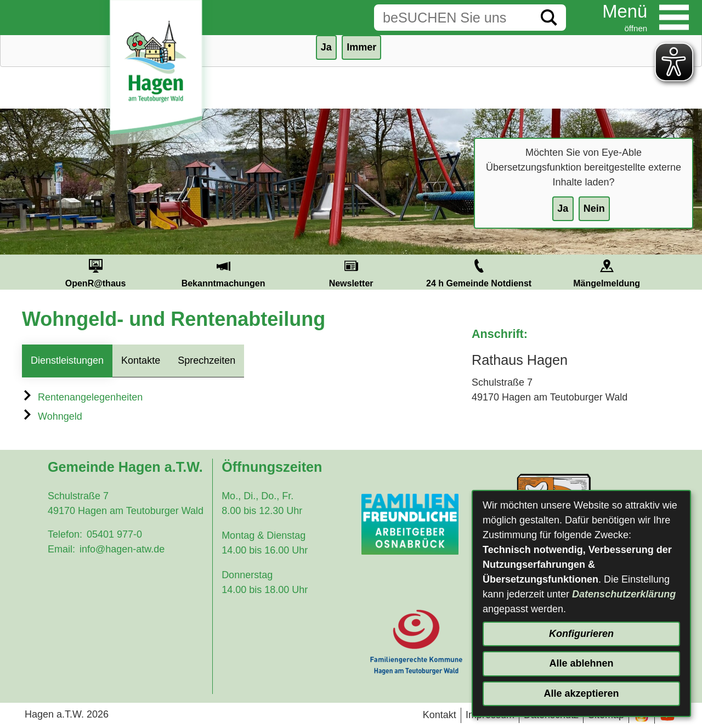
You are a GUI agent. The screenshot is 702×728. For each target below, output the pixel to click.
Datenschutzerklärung (624, 594)
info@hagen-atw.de (122, 549)
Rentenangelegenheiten (82, 397)
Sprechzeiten (206, 360)
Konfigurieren (581, 634)
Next (683, 272)
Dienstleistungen (67, 360)
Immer (361, 47)
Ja (563, 208)
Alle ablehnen (581, 663)
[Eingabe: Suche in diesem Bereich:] (453, 18)
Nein (594, 208)
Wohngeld (52, 416)
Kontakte (141, 360)
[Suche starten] (549, 18)
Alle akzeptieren (581, 693)
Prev (19, 272)
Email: (61, 549)
